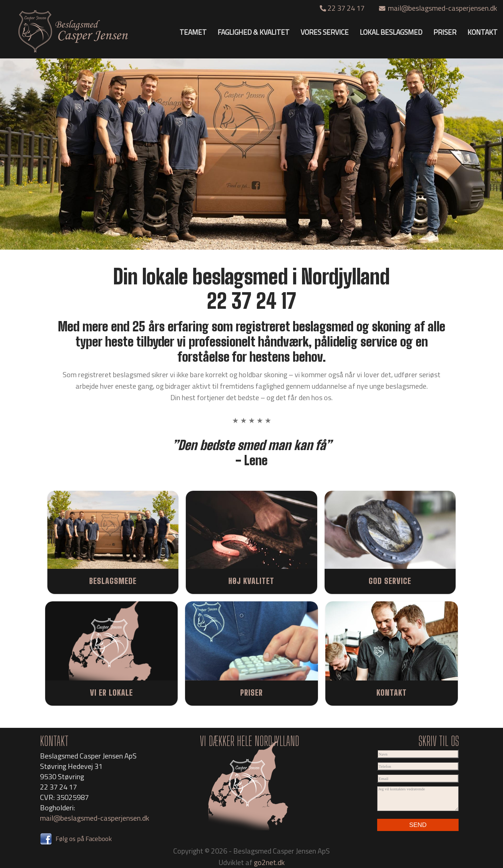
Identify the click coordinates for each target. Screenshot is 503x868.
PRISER (445, 32)
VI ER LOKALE (111, 693)
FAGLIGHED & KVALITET (254, 32)
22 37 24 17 (343, 8)
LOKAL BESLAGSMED (391, 32)
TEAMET (193, 32)
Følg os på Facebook (76, 839)
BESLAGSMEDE (113, 581)
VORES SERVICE (325, 32)
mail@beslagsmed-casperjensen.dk (438, 8)
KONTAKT (482, 32)
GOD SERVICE (390, 581)
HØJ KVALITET (251, 581)
